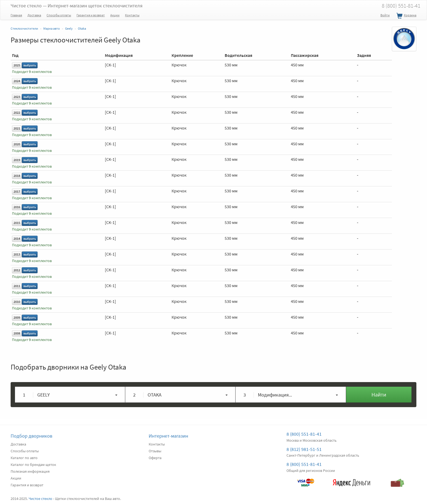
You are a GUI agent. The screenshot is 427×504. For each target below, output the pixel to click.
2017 (17, 191)
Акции (115, 15)
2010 (17, 302)
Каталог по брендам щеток (33, 465)
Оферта (155, 458)
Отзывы (155, 451)
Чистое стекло (77, 6)
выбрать (30, 65)
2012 (17, 270)
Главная (16, 15)
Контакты (132, 15)
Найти (379, 394)
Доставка (34, 15)
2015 (17, 223)
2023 (17, 97)
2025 (17, 65)
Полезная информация (30, 471)
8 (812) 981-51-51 (304, 449)
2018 (17, 176)
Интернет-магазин (168, 436)
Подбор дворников (31, 436)
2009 (17, 317)
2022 (17, 113)
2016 (17, 207)
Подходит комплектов (32, 72)
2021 (17, 128)
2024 (17, 81)
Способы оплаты (59, 15)
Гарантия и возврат (91, 15)
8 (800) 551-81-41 (401, 6)
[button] (70, 395)
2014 (17, 239)
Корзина (406, 16)
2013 (17, 254)
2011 (17, 286)
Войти (385, 15)
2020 (17, 144)
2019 (17, 160)
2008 (17, 333)
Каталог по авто (24, 458)
